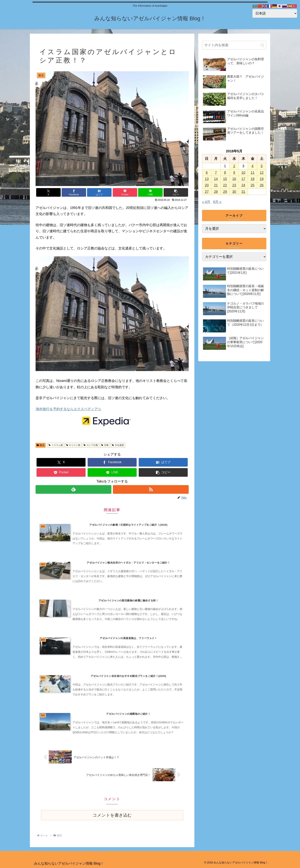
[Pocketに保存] (125, 192)
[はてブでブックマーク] (99, 192)
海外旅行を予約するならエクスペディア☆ (68, 409)
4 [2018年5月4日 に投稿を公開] (253, 166)
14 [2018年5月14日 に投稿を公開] (216, 179)
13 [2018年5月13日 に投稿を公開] (207, 179)
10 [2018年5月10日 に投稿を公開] (243, 173)
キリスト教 (73, 445)
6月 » (217, 202)
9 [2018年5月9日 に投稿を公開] (234, 173)
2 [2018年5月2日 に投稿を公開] (234, 166)
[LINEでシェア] (150, 192)
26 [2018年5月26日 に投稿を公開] (262, 185)
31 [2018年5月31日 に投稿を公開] (243, 192)
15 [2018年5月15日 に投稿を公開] (225, 179)
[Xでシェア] (48, 192)
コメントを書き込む (112, 815)
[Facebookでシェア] (74, 192)
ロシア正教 (91, 445)
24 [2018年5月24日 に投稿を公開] (243, 185)
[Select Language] (275, 13)
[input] (234, 45)
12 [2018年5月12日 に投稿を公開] (262, 173)
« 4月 (206, 202)
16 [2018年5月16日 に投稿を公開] (234, 179)
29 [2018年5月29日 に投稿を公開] (225, 192)
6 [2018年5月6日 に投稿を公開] (207, 173)
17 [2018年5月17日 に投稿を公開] (243, 179)
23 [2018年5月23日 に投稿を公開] (234, 185)
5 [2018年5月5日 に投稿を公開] (262, 166)
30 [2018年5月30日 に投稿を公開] (234, 192)
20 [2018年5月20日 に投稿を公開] (207, 185)
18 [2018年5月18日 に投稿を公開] (253, 179)
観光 (41, 445)
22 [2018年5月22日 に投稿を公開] (225, 185)
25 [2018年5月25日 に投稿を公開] (253, 185)
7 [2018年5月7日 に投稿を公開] (216, 173)
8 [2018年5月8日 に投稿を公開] (225, 173)
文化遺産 (118, 445)
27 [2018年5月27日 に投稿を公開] (207, 192)
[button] (176, 192)
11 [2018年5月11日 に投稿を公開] (253, 173)
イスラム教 (56, 445)
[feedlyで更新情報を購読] (73, 489)
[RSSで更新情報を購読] (151, 489)
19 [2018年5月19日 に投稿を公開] (262, 179)
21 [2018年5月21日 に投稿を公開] (216, 185)
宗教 (105, 445)
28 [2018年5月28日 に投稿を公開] (216, 192)
